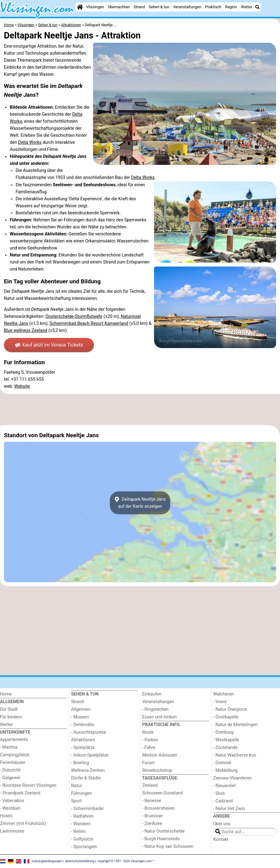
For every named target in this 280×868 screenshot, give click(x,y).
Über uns (222, 824)
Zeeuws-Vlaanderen (232, 778)
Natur (77, 786)
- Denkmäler (83, 725)
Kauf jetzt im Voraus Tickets (49, 345)
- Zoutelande (225, 748)
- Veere (220, 702)
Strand (139, 7)
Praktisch (213, 7)
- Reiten (78, 832)
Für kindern (11, 717)
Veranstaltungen (187, 7)
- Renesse (152, 801)
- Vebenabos (12, 801)
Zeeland (150, 785)
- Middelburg (225, 770)
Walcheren (223, 694)
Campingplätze (15, 755)
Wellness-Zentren (88, 770)
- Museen (80, 717)
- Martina (9, 747)
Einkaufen (152, 694)
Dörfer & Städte (86, 778)
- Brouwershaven (158, 808)
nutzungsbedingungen (47, 861)
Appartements (14, 740)
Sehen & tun (159, 7)
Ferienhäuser (13, 763)
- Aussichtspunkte (88, 732)
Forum (148, 763)
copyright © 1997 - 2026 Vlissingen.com (125, 861)
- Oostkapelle (226, 717)
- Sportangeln (84, 847)
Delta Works (30, 142)
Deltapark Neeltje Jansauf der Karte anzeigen (140, 503)
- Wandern (81, 824)
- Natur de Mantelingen (235, 725)
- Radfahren (82, 816)
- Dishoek (222, 763)
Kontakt (221, 839)
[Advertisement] (140, 409)
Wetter (246, 7)
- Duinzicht (10, 770)
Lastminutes (12, 831)
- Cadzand (223, 801)
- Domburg (223, 732)
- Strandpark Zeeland (20, 793)
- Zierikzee (152, 824)
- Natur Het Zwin (229, 809)
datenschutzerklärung (80, 861)
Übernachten (119, 7)
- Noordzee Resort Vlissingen (28, 785)
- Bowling (80, 763)
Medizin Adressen (160, 755)
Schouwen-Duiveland (162, 793)
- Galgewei (10, 778)
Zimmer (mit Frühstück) (23, 824)
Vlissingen (95, 7)
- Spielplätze (83, 748)
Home (6, 694)
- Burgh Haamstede (161, 839)
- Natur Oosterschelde (163, 831)
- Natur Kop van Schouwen (168, 846)
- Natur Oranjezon (230, 709)
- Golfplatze (82, 839)
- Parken (150, 740)
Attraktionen (83, 740)
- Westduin (10, 808)
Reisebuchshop (157, 770)
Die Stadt (9, 709)
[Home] (80, 7)
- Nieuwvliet (224, 786)
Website (22, 386)
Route (148, 732)
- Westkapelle (226, 740)
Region (231, 7)
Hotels (6, 816)
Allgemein (81, 709)
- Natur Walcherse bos (235, 755)
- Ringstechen (155, 709)
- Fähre (149, 748)
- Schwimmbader (88, 809)
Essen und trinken (160, 717)
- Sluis (219, 793)
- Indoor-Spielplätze (90, 755)
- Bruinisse (152, 816)
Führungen (81, 793)
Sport (76, 801)
